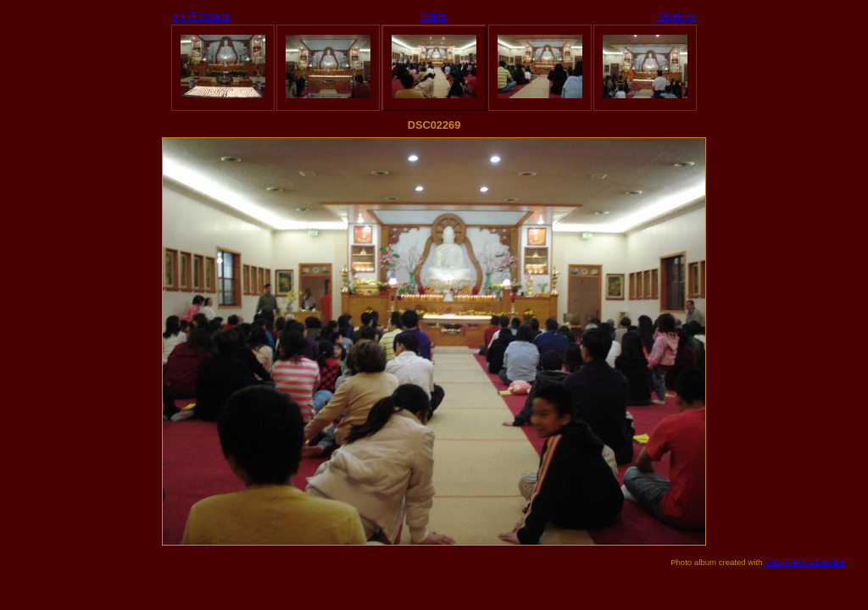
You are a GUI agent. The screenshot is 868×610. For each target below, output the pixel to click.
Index (434, 16)
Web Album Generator (805, 562)
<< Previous (201, 16)
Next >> (677, 16)
